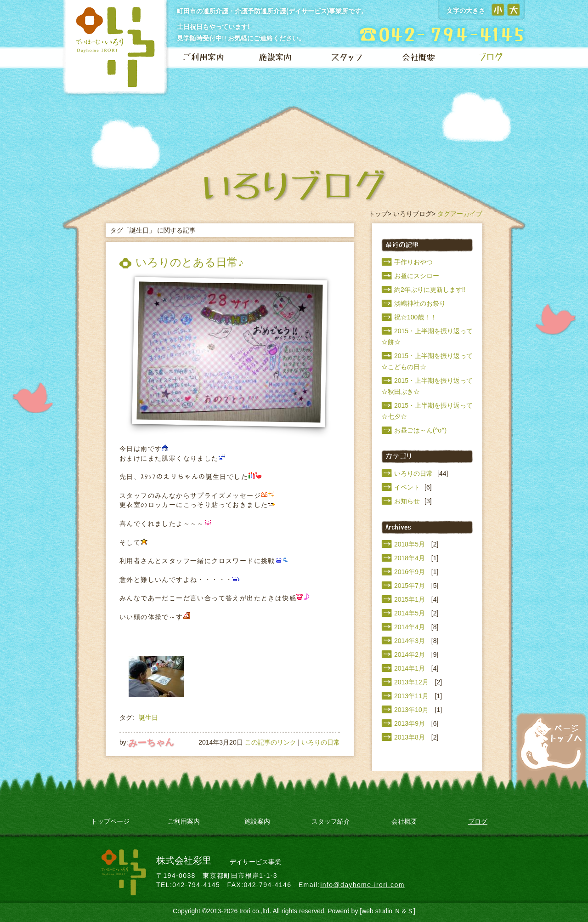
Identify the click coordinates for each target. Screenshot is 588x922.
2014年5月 (410, 613)
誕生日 (148, 717)
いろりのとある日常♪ (189, 262)
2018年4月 (410, 558)
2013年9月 (410, 723)
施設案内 (275, 57)
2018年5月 (410, 544)
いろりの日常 (321, 742)
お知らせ (407, 501)
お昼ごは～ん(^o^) (420, 430)
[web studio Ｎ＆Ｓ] (387, 911)
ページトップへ (551, 742)
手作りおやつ (413, 262)
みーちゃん (151, 742)
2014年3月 (410, 641)
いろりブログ (413, 214)
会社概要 (418, 57)
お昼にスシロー (417, 276)
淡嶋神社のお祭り (420, 303)
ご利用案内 (204, 57)
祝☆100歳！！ (416, 317)
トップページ (110, 821)
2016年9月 (410, 572)
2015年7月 (410, 586)
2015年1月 (410, 599)
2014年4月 (410, 627)
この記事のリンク (271, 742)
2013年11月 (411, 696)
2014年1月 (410, 668)
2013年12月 (411, 682)
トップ (378, 214)
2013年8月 (410, 737)
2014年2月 (410, 655)
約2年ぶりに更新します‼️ (430, 290)
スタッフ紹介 (331, 821)
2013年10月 (411, 710)
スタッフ (347, 57)
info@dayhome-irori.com (362, 885)
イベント (407, 487)
